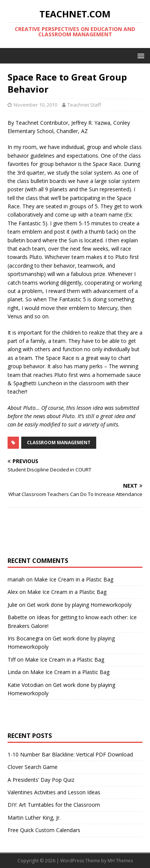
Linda (14, 672)
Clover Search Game (33, 767)
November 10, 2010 (35, 105)
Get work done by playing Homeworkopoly (79, 605)
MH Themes (120, 861)
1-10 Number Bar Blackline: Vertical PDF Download (70, 754)
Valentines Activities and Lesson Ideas (54, 792)
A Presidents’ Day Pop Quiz (41, 780)
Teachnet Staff (84, 105)
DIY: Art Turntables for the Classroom (54, 805)
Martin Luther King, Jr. (34, 818)
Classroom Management (59, 443)
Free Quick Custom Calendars (44, 830)
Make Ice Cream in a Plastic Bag (74, 579)
